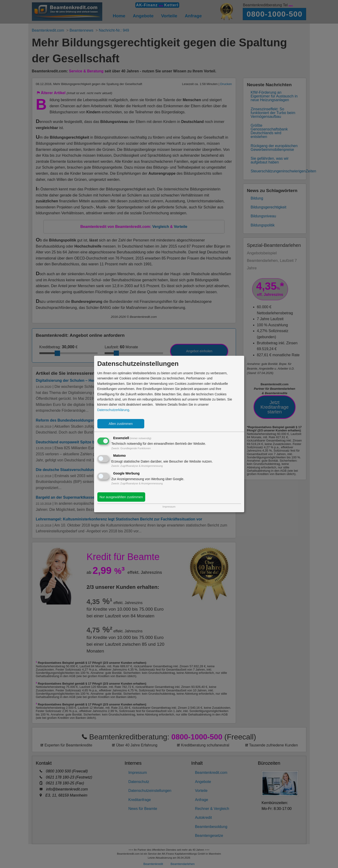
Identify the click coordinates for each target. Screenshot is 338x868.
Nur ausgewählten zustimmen (121, 497)
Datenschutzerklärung (113, 410)
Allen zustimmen (121, 424)
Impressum (169, 507)
